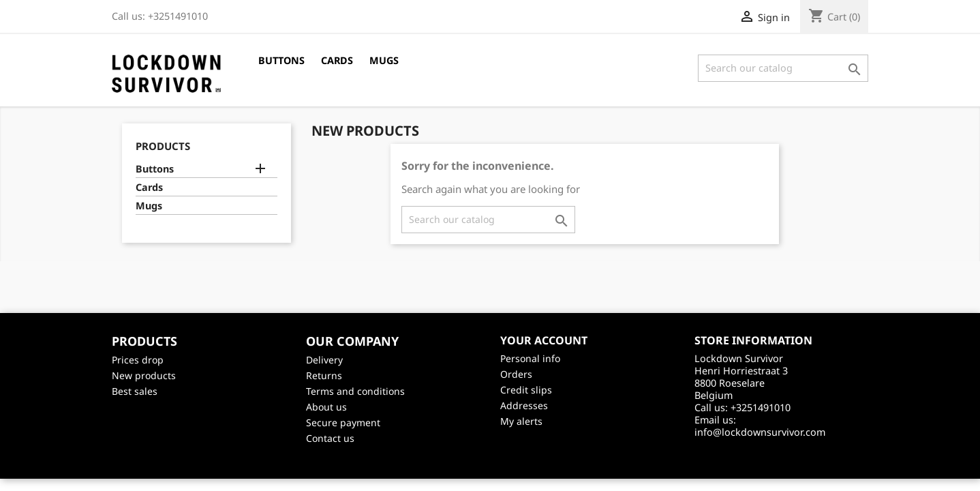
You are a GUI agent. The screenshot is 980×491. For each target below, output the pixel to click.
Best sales (135, 391)
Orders (516, 374)
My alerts (521, 421)
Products (163, 146)
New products (144, 375)
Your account (544, 340)
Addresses (524, 405)
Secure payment (343, 422)
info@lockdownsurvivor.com (760, 432)
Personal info (530, 358)
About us (326, 407)
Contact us (330, 438)
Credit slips (526, 390)
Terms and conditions (355, 391)
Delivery (324, 360)
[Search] (783, 68)
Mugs (384, 60)
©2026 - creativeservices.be (490, 462)
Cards (337, 60)
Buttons (281, 60)
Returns (324, 375)
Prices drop (138, 360)
